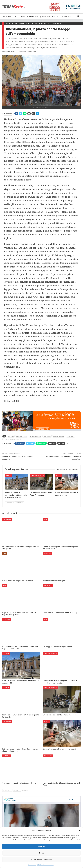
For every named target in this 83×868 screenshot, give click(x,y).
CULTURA (19, 16)
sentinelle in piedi (15, 439)
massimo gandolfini (59, 436)
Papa (45, 520)
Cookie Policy (32, 865)
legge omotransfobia (22, 436)
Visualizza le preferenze (41, 859)
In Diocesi (47, 554)
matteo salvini (71, 436)
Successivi (19, 503)
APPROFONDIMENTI (48, 16)
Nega (41, 853)
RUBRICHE (32, 16)
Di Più (61, 16)
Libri (5, 554)
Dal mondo (7, 520)
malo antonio (47, 436)
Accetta (41, 846)
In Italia (6, 688)
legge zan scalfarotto (35, 436)
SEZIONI (7, 16)
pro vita (5, 439)
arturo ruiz (11, 436)
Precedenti (10, 503)
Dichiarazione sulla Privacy (46, 865)
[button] (79, 831)
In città (8, 476)
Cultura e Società (37, 476)
